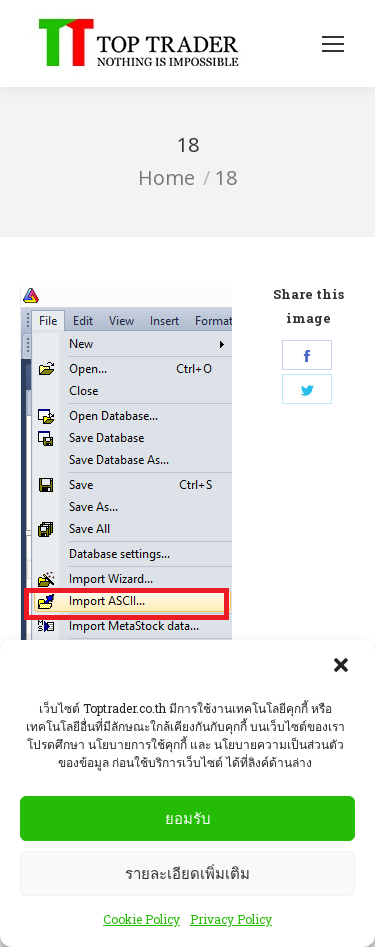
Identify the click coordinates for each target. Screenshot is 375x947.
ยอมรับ (188, 819)
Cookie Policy (141, 921)
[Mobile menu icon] (333, 44)
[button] (343, 669)
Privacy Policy (231, 921)
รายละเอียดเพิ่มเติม (187, 874)
